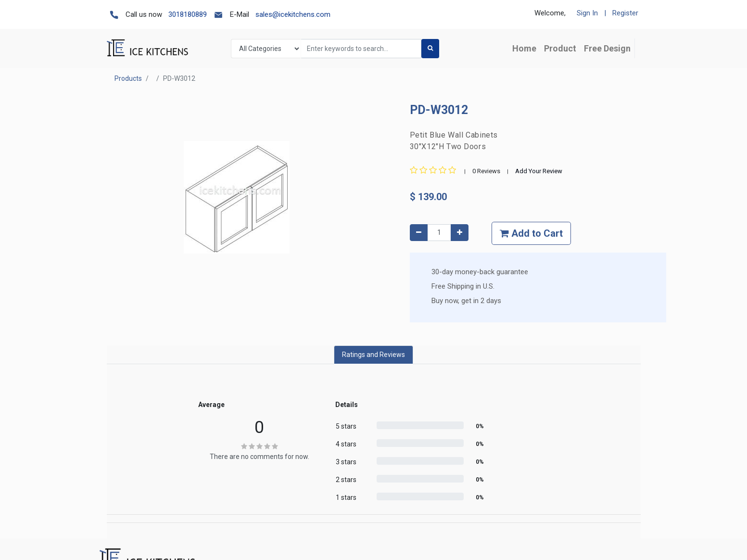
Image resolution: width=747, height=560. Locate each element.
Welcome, (550, 13)
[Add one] (460, 233)
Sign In (587, 13)
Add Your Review (539, 171)
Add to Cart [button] (531, 233)
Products (128, 78)
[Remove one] (419, 233)
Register (625, 13)
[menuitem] (524, 48)
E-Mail (240, 14)
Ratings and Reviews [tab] (373, 355)
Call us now (144, 14)
